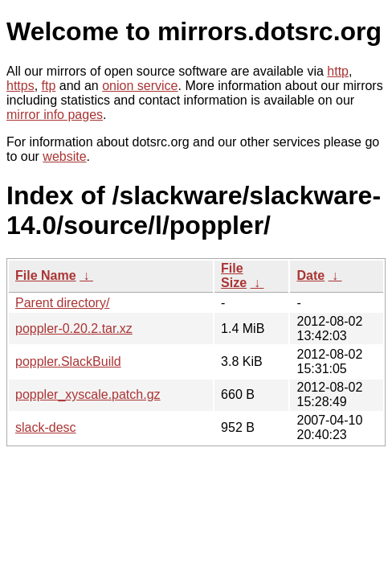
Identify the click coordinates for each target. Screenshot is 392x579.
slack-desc (46, 427)
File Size (234, 275)
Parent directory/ (62, 303)
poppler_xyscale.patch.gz (88, 394)
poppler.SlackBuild (68, 361)
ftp (49, 86)
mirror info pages (55, 115)
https (20, 86)
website (64, 156)
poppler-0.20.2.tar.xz (74, 329)
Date (310, 275)
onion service (140, 86)
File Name (46, 275)
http (338, 71)
